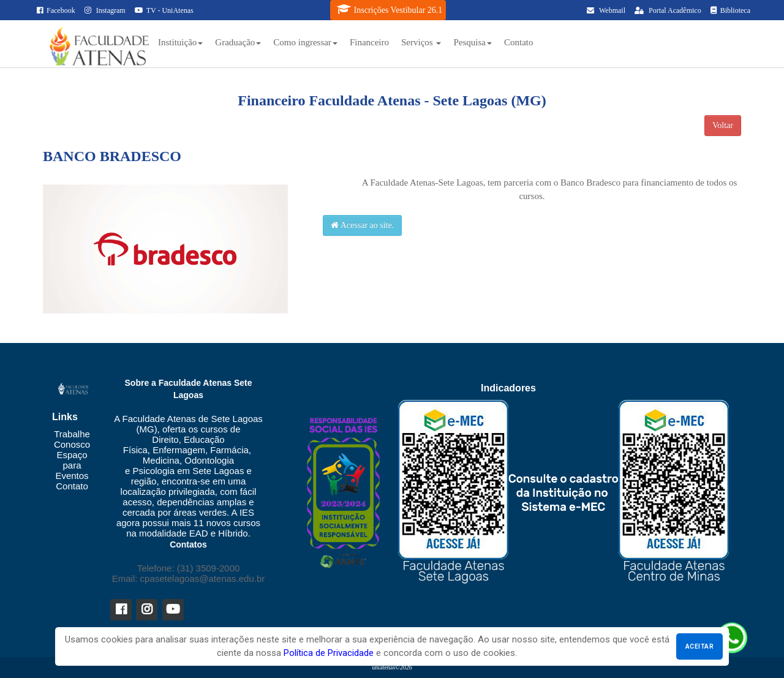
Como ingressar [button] (305, 42)
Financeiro (369, 42)
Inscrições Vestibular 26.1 (390, 9)
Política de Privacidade (329, 653)
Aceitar (699, 646)
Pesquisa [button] (473, 42)
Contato (519, 42)
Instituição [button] (180, 42)
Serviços (421, 42)
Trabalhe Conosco (72, 439)
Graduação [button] (238, 42)
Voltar (723, 125)
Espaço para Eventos (72, 465)
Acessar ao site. (362, 225)
